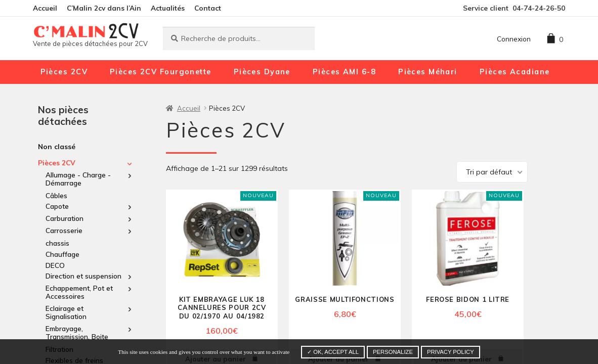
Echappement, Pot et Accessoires (79, 292)
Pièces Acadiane (515, 72)
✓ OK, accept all (333, 352)
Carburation (65, 218)
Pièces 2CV (64, 72)
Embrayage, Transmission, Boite (77, 333)
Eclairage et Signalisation (66, 312)
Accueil (45, 8)
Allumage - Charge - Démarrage (78, 179)
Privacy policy (451, 352)
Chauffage (62, 254)
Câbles (56, 195)
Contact (208, 8)
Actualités (168, 8)
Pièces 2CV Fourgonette (161, 72)
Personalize (393, 352)
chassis (57, 243)
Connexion (514, 39)
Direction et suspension (83, 276)
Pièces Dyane (262, 72)
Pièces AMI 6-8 (344, 72)
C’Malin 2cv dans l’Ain (104, 8)
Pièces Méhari (428, 72)
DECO (55, 265)
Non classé (57, 146)
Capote (57, 206)
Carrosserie (64, 231)
